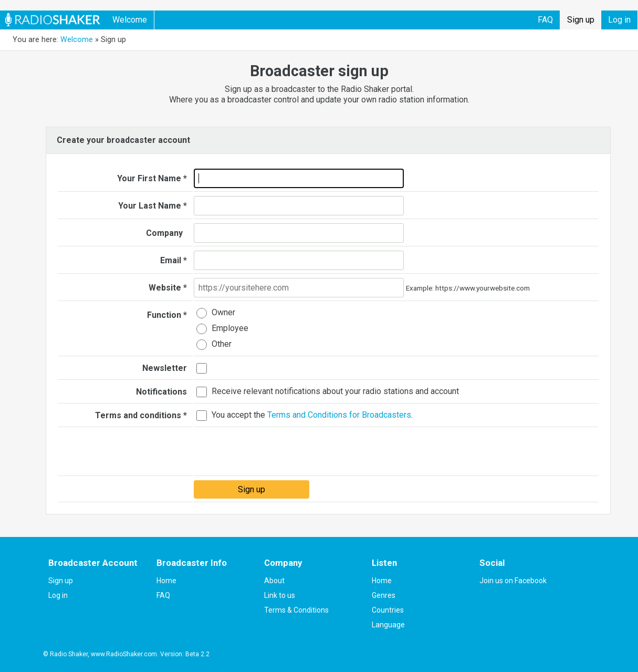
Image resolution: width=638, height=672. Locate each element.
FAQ (545, 20)
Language (388, 625)
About (274, 581)
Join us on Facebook (513, 581)
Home (166, 581)
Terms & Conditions (296, 610)
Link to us (280, 595)
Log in (619, 20)
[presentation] (274, 452)
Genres (384, 595)
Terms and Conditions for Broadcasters (339, 415)
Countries (388, 610)
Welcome (130, 20)
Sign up (581, 20)
